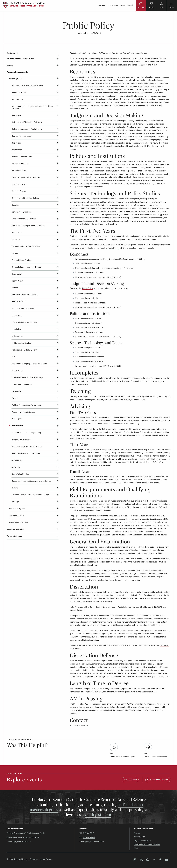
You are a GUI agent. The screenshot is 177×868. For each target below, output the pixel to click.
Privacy (137, 833)
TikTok (153, 860)
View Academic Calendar (158, 780)
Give (162, 7)
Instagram (134, 860)
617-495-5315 (88, 833)
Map (136, 848)
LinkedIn (141, 860)
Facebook (160, 860)
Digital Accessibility (142, 841)
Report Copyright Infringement (147, 844)
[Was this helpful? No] (148, 747)
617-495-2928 (89, 837)
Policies (11, 53)
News (123, 5)
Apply (151, 7)
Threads (147, 860)
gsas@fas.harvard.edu (94, 842)
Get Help (141, 7)
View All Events (130, 780)
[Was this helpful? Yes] (114, 747)
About (130, 5)
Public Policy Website (79, 725)
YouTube (166, 860)
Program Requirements (17, 72)
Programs (101, 5)
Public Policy (88, 288)
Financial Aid (113, 5)
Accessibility (139, 837)
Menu (172, 7)
